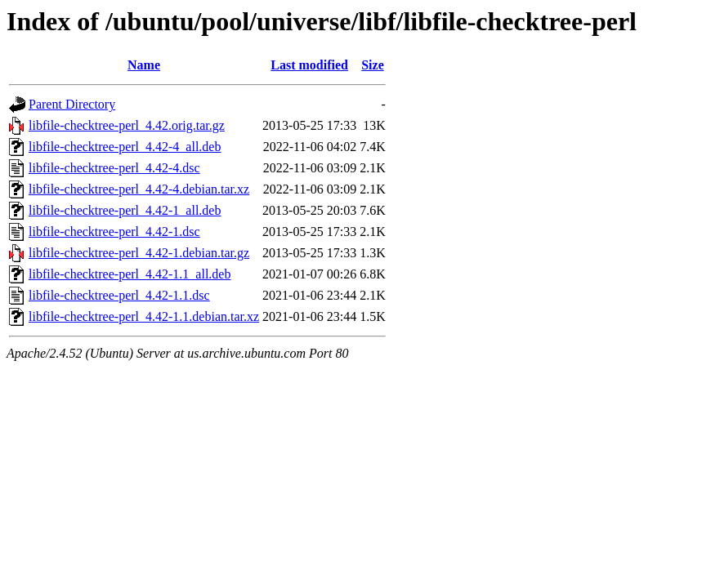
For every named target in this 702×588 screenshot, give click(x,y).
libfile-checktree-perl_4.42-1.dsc (114, 232)
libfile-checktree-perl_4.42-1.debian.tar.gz (139, 253)
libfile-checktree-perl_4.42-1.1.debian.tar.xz (144, 316)
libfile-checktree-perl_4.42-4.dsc (114, 168)
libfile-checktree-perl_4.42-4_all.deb (125, 147)
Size (373, 65)
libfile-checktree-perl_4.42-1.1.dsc (119, 295)
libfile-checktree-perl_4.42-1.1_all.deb (130, 274)
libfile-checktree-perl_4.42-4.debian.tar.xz (139, 189)
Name (144, 65)
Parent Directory (72, 104)
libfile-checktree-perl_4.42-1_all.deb (125, 210)
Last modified (309, 65)
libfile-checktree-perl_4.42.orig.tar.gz (127, 125)
